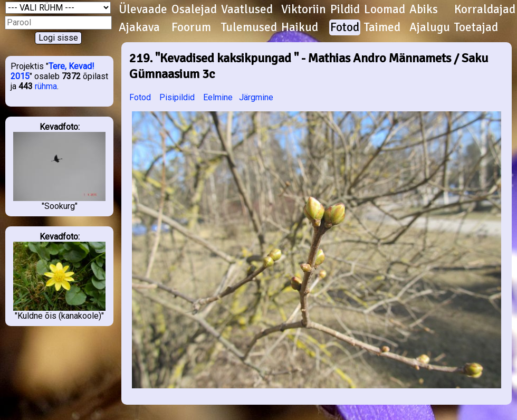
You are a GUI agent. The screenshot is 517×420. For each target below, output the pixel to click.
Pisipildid (177, 97)
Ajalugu (430, 27)
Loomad (385, 9)
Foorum (191, 27)
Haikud (300, 27)
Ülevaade (143, 9)
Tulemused (249, 27)
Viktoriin (304, 9)
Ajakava (139, 27)
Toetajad (476, 27)
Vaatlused (247, 9)
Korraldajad (485, 9)
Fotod (345, 27)
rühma (46, 86)
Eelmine (218, 97)
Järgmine (256, 97)
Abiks (424, 9)
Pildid (345, 9)
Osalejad (194, 9)
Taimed (382, 27)
